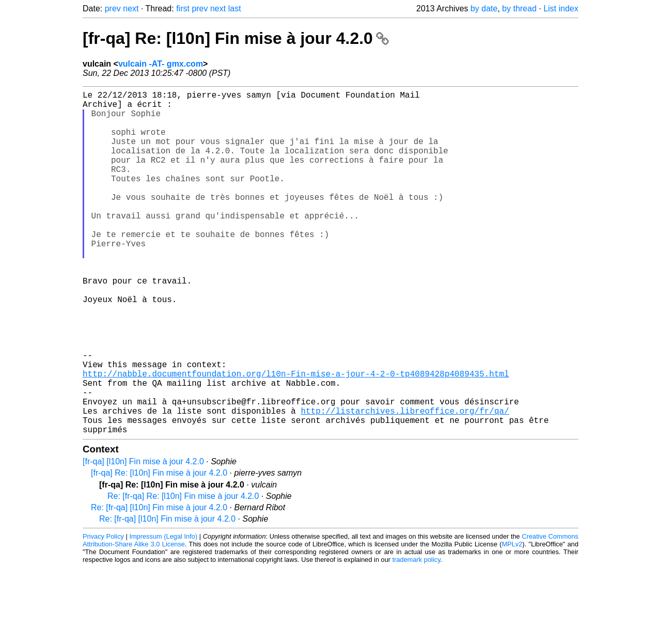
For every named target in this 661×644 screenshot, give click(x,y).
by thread (519, 9)
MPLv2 (512, 621)
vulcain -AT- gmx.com (161, 64)
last (235, 9)
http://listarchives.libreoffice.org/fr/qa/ (405, 483)
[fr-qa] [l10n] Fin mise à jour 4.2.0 (143, 538)
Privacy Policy (103, 613)
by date (484, 9)
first (183, 9)
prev (113, 9)
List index (561, 9)
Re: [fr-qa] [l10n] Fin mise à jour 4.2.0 (159, 584)
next (131, 9)
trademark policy (416, 636)
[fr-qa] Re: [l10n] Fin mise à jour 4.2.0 (236, 38)
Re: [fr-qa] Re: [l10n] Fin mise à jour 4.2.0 (183, 572)
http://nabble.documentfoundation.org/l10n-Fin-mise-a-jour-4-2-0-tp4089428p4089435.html (296, 437)
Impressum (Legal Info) (163, 613)
